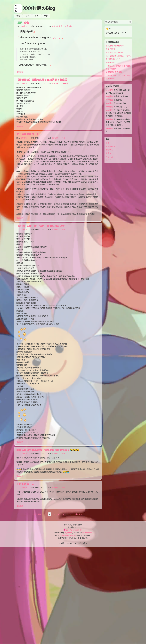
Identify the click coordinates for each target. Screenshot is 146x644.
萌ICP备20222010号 (74, 530)
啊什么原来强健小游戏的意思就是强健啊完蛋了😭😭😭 (48, 450)
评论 (63, 138)
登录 (108, 143)
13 (82, 543)
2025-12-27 (111, 62)
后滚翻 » (78, 514)
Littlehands (87, 533)
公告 (23, 23)
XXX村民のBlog (39, 8)
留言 (37, 16)
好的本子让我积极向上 (115, 53)
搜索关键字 (104, 20)
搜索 (130, 22)
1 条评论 (65, 83)
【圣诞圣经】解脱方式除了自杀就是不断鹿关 (42, 80)
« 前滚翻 (37, 514)
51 (70, 514)
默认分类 (55, 26)
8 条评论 (69, 26)
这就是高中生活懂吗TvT (115, 46)
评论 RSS (109, 157)
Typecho (69, 533)
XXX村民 (24, 26)
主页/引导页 (111, 147)
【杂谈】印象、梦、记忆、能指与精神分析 (40, 226)
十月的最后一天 (25, 484)
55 (78, 543)
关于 (27, 16)
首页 (18, 16)
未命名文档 (110, 49)
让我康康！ (21, 72)
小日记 (108, 160)
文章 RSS (109, 153)
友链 (46, 16)
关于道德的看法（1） (29, 134)
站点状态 (109, 150)
